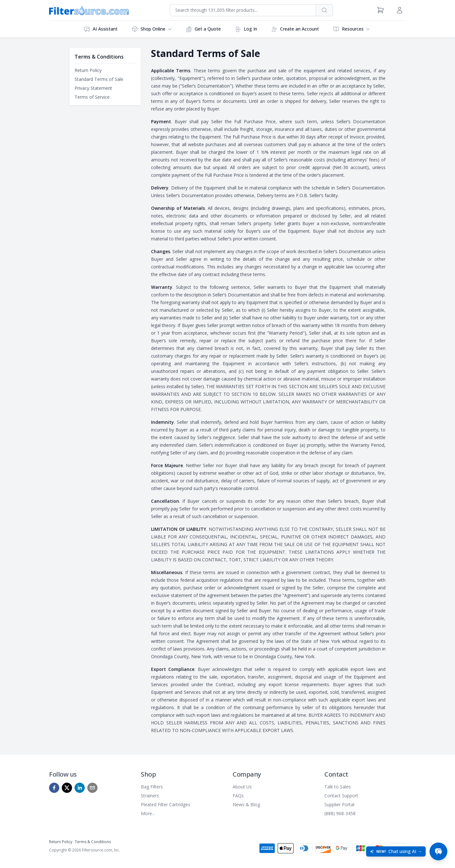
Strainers (150, 796)
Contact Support (341, 796)
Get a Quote (203, 29)
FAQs (238, 796)
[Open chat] (438, 851)
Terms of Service (92, 97)
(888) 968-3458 (340, 813)
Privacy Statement (93, 88)
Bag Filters (152, 787)
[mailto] (92, 788)
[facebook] (54, 788)
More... (148, 813)
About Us (242, 787)
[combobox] (243, 10)
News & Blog (246, 804)
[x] (67, 788)
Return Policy (88, 70)
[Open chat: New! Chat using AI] (396, 851)
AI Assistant (101, 29)
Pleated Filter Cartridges (166, 804)
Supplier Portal (339, 804)
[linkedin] (80, 788)
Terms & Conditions (93, 842)
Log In (246, 29)
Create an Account (295, 29)
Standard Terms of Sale (99, 79)
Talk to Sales (338, 787)
